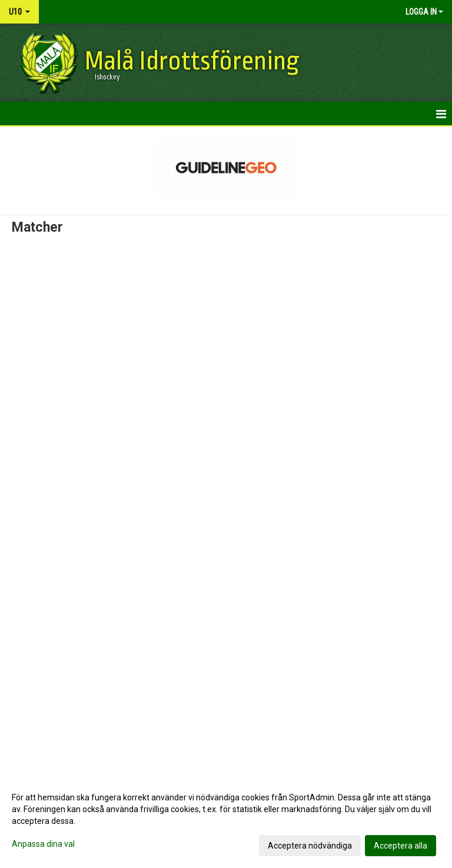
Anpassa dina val (43, 844)
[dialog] (226, 821)
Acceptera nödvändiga (310, 846)
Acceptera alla (401, 846)
